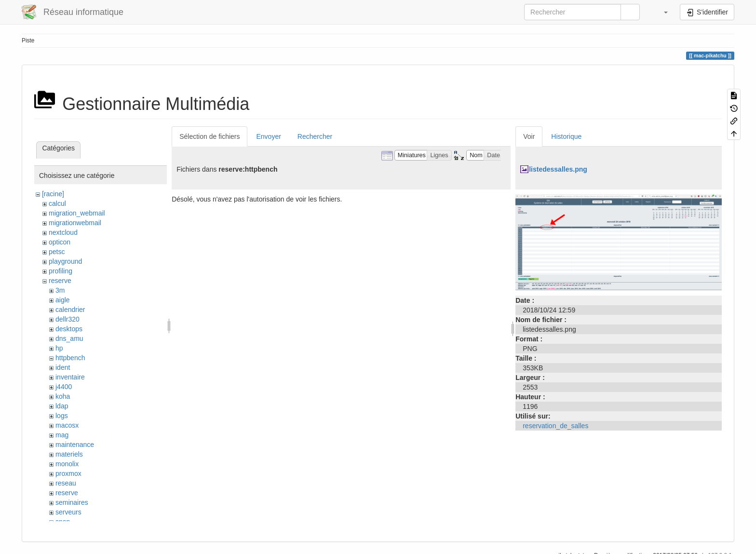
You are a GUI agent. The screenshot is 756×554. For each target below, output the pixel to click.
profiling (61, 271)
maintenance (75, 445)
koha (63, 396)
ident (63, 367)
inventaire (70, 377)
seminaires (72, 502)
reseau (66, 483)
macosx (67, 425)
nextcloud (63, 232)
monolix (67, 464)
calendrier (70, 310)
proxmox (68, 473)
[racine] (53, 194)
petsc (57, 252)
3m (60, 290)
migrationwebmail (75, 223)
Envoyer (268, 136)
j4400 (64, 387)
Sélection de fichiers (209, 136)
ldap (62, 406)
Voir (529, 136)
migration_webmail (77, 213)
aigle (63, 300)
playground (65, 261)
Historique (566, 136)
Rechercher (315, 136)
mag (62, 435)
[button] (661, 12)
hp (59, 348)
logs (62, 416)
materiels (69, 454)
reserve (60, 281)
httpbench (70, 358)
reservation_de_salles (555, 426)
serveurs (68, 512)
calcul (57, 203)
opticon (60, 242)
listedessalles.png (558, 169)
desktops (69, 329)
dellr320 (67, 319)
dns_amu (69, 338)
